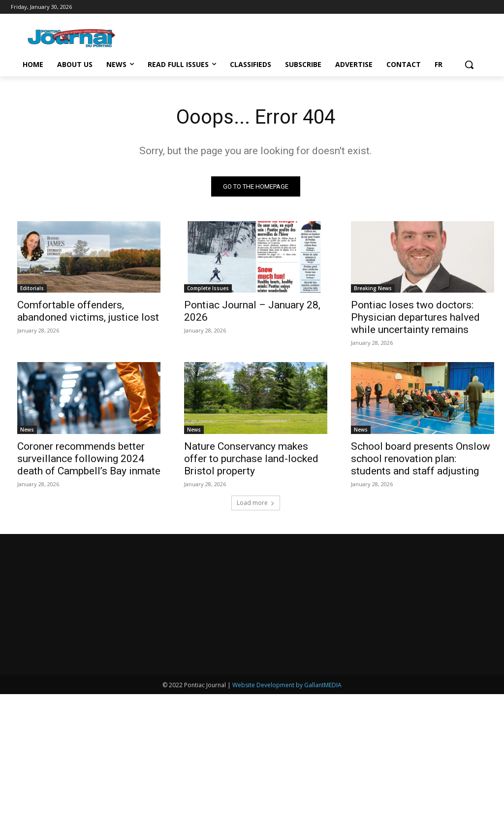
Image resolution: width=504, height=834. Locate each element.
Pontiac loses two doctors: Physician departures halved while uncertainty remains (415, 317)
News (27, 430)
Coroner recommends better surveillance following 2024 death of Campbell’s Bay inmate (89, 459)
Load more (256, 503)
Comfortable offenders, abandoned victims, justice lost (88, 311)
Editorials (32, 288)
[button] (469, 65)
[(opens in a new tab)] (256, 257)
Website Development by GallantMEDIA (287, 825)
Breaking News (373, 288)
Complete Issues (208, 288)
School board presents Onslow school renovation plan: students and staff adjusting (421, 459)
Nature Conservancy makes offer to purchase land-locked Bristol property (251, 459)
